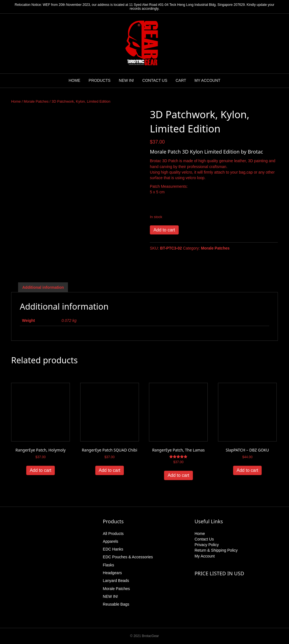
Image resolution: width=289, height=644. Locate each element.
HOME (74, 80)
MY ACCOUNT (207, 80)
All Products (113, 534)
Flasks (108, 565)
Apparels (110, 541)
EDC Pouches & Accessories (128, 557)
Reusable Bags (116, 604)
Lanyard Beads (116, 581)
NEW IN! (126, 80)
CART (181, 80)
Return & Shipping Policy (216, 550)
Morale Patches (36, 101)
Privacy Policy (207, 545)
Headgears (112, 573)
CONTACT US (155, 80)
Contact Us (204, 539)
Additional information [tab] (43, 287)
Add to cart (164, 230)
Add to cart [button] (41, 470)
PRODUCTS (100, 80)
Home (16, 101)
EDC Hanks (113, 549)
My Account (205, 556)
